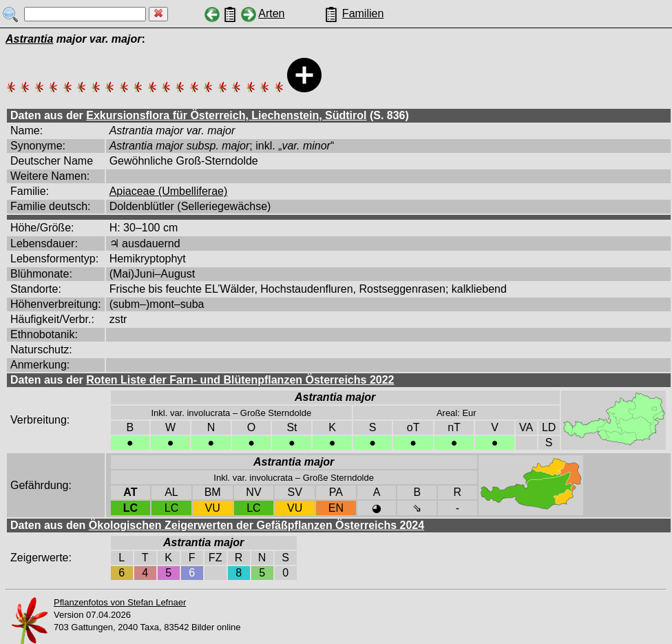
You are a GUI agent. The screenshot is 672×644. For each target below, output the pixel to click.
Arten (271, 13)
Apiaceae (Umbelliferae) (169, 191)
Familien (363, 13)
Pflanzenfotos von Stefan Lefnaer (120, 602)
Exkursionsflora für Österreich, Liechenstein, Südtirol (226, 115)
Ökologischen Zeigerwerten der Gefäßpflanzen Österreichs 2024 (256, 525)
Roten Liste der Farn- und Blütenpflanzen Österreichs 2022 (240, 380)
